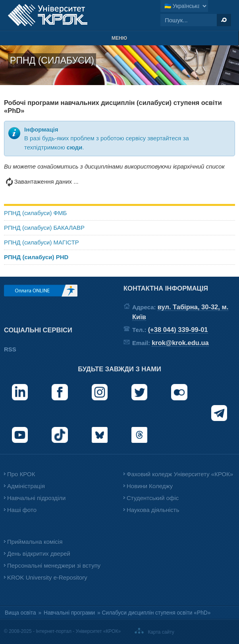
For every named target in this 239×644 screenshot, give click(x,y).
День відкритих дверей (39, 554)
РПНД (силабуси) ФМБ (35, 213)
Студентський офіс (153, 498)
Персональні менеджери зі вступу (54, 565)
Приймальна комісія (35, 542)
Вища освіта (20, 613)
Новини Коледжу (150, 486)
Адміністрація (26, 486)
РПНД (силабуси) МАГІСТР (41, 242)
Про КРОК (21, 474)
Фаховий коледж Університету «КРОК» (180, 474)
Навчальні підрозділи (36, 498)
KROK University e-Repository (47, 577)
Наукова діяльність (153, 510)
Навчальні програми (69, 613)
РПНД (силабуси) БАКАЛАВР (44, 228)
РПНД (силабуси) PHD (36, 257)
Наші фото (22, 510)
